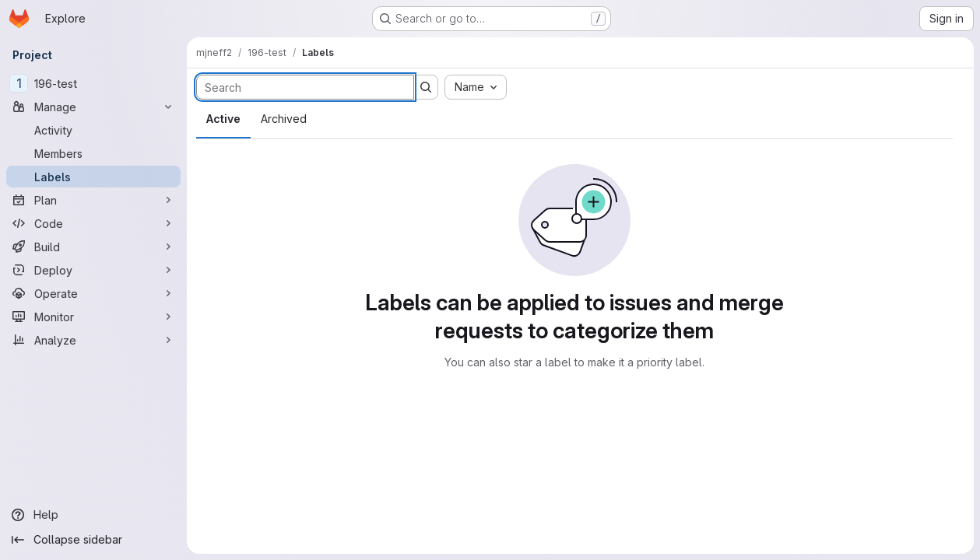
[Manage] (93, 107)
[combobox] (476, 87)
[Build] (93, 247)
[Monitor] (93, 317)
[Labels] (93, 177)
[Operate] (93, 293)
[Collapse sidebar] (93, 540)
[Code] (93, 223)
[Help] (93, 515)
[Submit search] (426, 87)
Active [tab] (223, 119)
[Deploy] (93, 270)
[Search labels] (305, 87)
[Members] (93, 153)
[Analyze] (93, 340)
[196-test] (93, 83)
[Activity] (93, 130)
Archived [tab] (284, 119)
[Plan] (93, 200)
